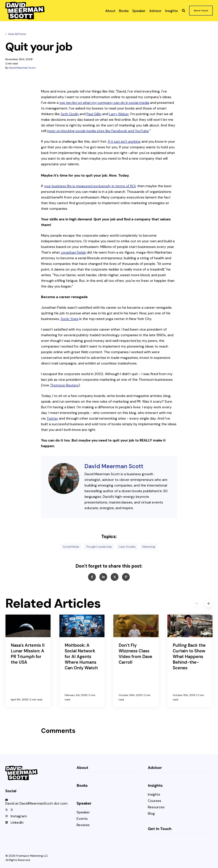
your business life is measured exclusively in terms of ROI (90, 186)
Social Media (71, 547)
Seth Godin (70, 114)
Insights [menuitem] (154, 795)
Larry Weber (119, 114)
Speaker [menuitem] (83, 812)
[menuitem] (110, 11)
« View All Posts (16, 34)
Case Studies (127, 547)
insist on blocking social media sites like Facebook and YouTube (98, 131)
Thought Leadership (99, 547)
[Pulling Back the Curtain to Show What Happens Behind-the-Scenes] (190, 661)
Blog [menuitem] (151, 814)
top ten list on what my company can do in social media (104, 103)
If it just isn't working (124, 141)
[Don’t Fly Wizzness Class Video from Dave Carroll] (136, 661)
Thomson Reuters (64, 385)
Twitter (52, 418)
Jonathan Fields (73, 252)
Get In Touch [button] (201, 11)
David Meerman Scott (22, 68)
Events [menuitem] (82, 819)
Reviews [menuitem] (83, 825)
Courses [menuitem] (155, 801)
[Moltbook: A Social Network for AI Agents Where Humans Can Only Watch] (82, 661)
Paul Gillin (94, 114)
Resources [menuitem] (156, 807)
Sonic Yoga (69, 319)
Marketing (149, 547)
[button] (184, 11)
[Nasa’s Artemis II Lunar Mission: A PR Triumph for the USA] (28, 661)
